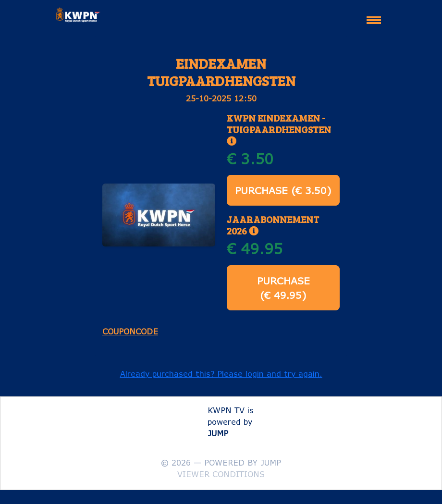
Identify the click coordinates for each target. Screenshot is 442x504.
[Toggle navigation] (374, 16)
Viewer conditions (221, 474)
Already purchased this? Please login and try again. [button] (221, 374)
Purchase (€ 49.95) (283, 288)
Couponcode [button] (130, 331)
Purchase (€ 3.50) (283, 190)
